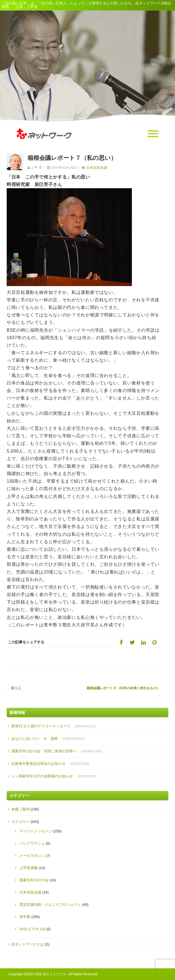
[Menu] (153, 134)
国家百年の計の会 (34, 880)
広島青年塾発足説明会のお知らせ (39, 764)
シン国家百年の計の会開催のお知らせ (42, 776)
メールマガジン (32, 856)
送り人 (14, 688)
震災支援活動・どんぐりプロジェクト (50, 905)
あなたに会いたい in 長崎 (34, 739)
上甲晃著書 (29, 868)
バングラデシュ (32, 843)
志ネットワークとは (28, 944)
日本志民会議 (97, 168)
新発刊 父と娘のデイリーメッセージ (41, 726)
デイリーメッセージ (36, 831)
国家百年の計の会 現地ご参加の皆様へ (44, 751)
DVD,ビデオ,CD (32, 929)
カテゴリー (20, 822)
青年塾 (25, 917)
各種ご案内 (20, 809)
